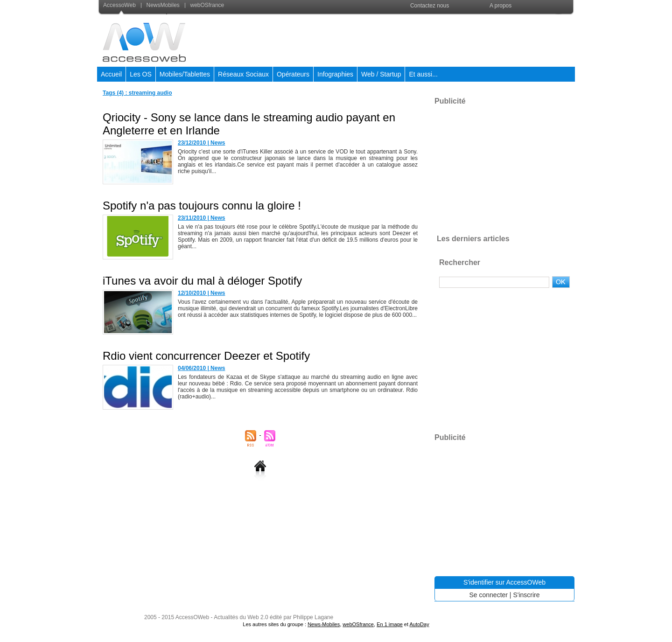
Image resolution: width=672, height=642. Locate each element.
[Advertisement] (405, 39)
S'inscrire (526, 595)
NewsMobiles (161, 5)
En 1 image (390, 624)
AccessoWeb (120, 5)
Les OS (141, 74)
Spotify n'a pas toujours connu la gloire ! (202, 206)
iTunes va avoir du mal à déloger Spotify (202, 281)
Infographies (335, 74)
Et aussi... (423, 74)
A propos (500, 6)
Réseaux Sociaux (243, 74)
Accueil (111, 74)
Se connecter (488, 595)
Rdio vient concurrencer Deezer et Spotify (206, 356)
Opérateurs (293, 74)
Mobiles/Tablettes (185, 74)
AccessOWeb (192, 617)
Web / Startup (381, 74)
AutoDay (419, 624)
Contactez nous (430, 6)
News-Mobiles (324, 624)
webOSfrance (204, 5)
